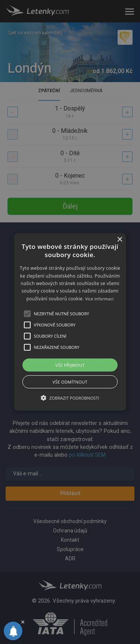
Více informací (99, 299)
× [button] (120, 240)
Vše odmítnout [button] (70, 382)
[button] (70, 322)
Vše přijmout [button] (70, 365)
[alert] (70, 322)
